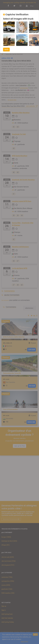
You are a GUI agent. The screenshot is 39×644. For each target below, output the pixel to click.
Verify (6, 50)
